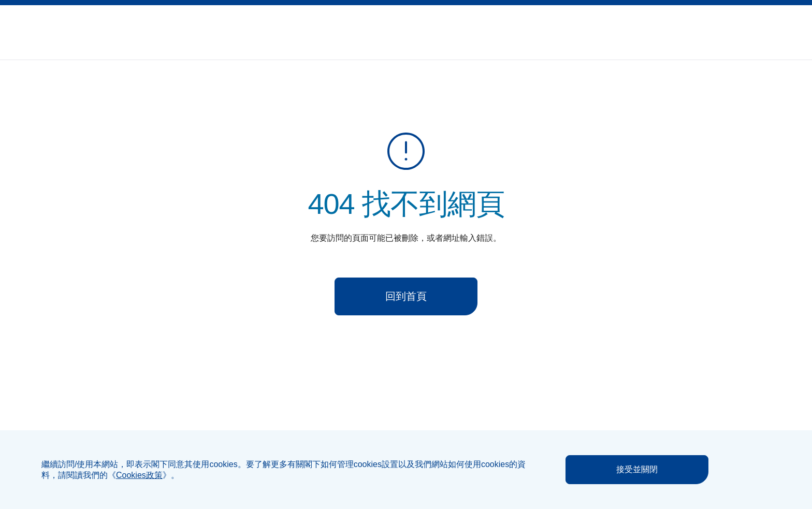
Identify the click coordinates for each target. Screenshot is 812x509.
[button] (742, 26)
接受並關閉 (637, 469)
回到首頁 (406, 296)
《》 (139, 475)
